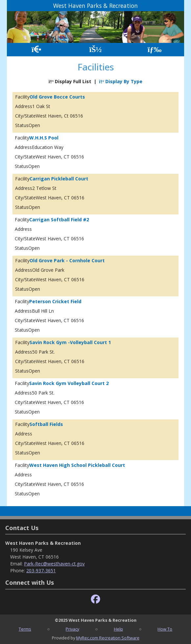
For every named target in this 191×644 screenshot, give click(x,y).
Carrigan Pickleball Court (59, 179)
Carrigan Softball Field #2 (59, 220)
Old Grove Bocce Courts (57, 97)
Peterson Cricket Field (55, 301)
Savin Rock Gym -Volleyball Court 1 (70, 342)
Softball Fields (46, 424)
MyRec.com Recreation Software (108, 638)
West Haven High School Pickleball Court (77, 465)
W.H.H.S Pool (44, 138)
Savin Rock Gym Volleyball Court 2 (69, 383)
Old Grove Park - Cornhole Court (67, 260)
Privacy (72, 629)
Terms (25, 629)
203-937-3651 (41, 570)
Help (118, 629)
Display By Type (121, 81)
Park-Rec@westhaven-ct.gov (54, 564)
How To (165, 629)
